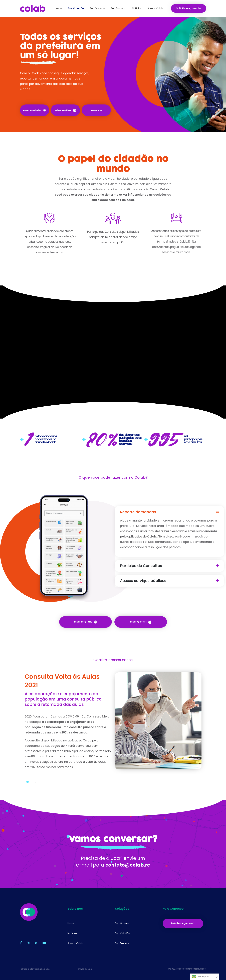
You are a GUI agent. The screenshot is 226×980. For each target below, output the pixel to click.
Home (71, 923)
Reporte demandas (138, 512)
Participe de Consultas (141, 566)
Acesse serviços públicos (143, 581)
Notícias (72, 933)
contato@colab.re (128, 865)
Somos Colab (75, 943)
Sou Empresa (123, 943)
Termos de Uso (84, 969)
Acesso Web (96, 110)
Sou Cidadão (123, 933)
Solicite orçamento (189, 8)
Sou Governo (123, 923)
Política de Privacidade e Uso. (35, 969)
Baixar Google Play (35, 110)
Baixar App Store (65, 110)
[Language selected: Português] (205, 977)
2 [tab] (35, 782)
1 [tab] (28, 782)
